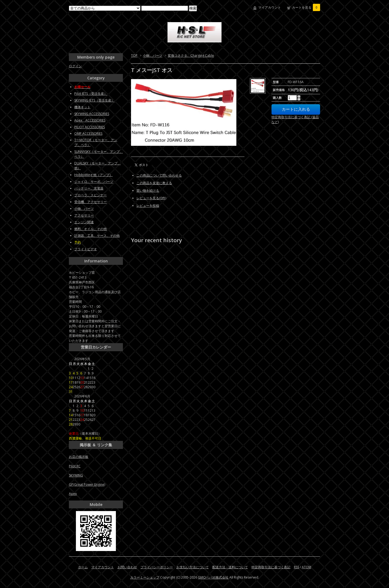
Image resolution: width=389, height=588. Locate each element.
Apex (73, 494)
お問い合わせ (127, 567)
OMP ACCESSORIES (88, 134)
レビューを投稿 (148, 206)
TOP (134, 55)
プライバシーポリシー (157, 567)
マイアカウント (270, 7)
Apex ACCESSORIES (90, 120)
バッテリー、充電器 (89, 188)
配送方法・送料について (230, 567)
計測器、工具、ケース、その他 (97, 236)
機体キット (82, 107)
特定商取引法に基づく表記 (271, 567)
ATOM (306, 567)
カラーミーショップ (145, 577)
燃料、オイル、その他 (90, 229)
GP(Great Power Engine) (87, 484)
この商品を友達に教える (154, 183)
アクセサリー (84, 215)
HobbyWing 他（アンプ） (93, 175)
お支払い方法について (193, 567)
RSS (296, 567)
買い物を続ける (148, 190)
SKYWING (76, 475)
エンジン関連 (84, 222)
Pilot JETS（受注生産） (91, 94)
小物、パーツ (153, 55)
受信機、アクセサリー (90, 202)
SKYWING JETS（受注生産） (94, 100)
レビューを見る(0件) (151, 198)
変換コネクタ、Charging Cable (191, 55)
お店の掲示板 (79, 457)
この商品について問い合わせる (159, 175)
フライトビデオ (86, 249)
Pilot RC (75, 466)
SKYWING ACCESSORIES (92, 114)
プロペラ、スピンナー (90, 195)
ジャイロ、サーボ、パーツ (94, 182)
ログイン (75, 66)
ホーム (83, 567)
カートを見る (306, 7)
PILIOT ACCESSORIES (90, 127)
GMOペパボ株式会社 (213, 577)
